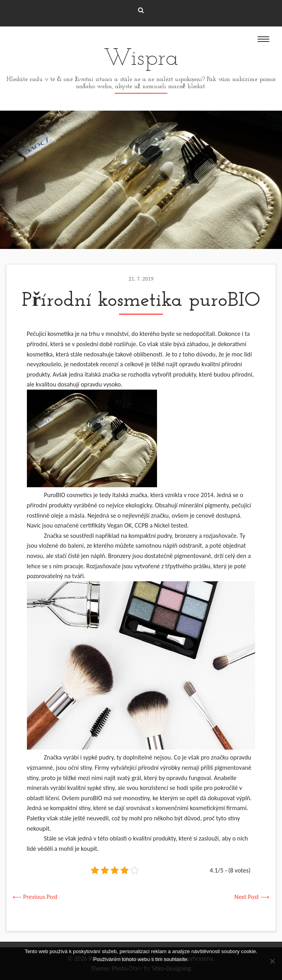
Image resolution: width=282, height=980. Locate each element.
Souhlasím (141, 970)
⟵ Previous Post (35, 897)
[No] (272, 961)
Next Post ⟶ (252, 897)
